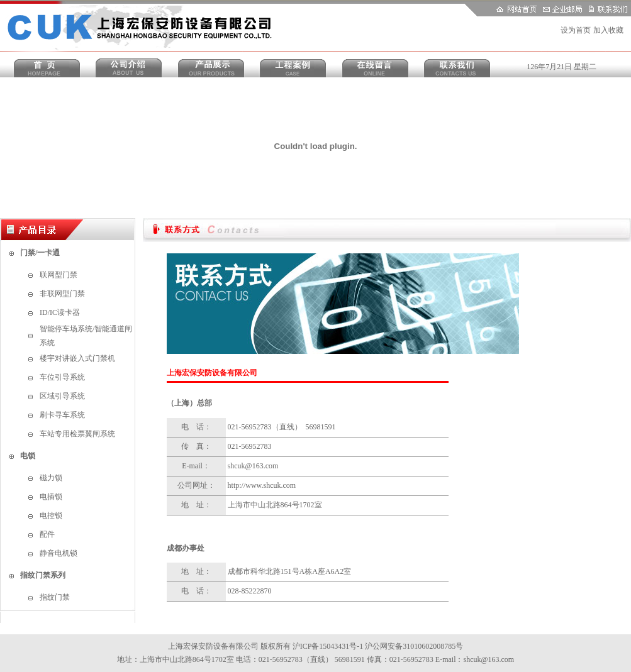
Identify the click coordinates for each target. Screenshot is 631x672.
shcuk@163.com (253, 466)
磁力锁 (51, 478)
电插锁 (51, 497)
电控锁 (51, 515)
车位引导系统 (62, 377)
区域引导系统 (62, 396)
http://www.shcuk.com (262, 485)
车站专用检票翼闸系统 (77, 434)
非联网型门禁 (62, 294)
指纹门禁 (55, 597)
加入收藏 (608, 30)
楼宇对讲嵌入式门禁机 (77, 358)
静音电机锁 (59, 553)
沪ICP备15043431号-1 (328, 646)
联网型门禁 (59, 275)
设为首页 (576, 30)
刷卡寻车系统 (62, 415)
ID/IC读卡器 (60, 312)
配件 (47, 534)
